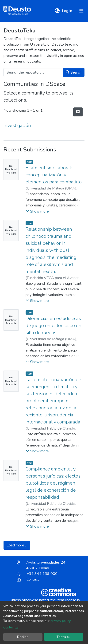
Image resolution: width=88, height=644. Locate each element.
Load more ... (17, 545)
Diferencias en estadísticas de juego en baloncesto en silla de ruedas (54, 326)
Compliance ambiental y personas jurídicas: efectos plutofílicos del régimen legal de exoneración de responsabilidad (53, 483)
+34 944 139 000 (37, 574)
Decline (23, 637)
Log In (67, 11)
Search (74, 72)
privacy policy (60, 621)
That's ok (63, 637)
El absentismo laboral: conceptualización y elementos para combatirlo (54, 175)
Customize (11, 627)
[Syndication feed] (78, 112)
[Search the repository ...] (33, 72)
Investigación (17, 125)
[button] (57, 11)
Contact (28, 579)
